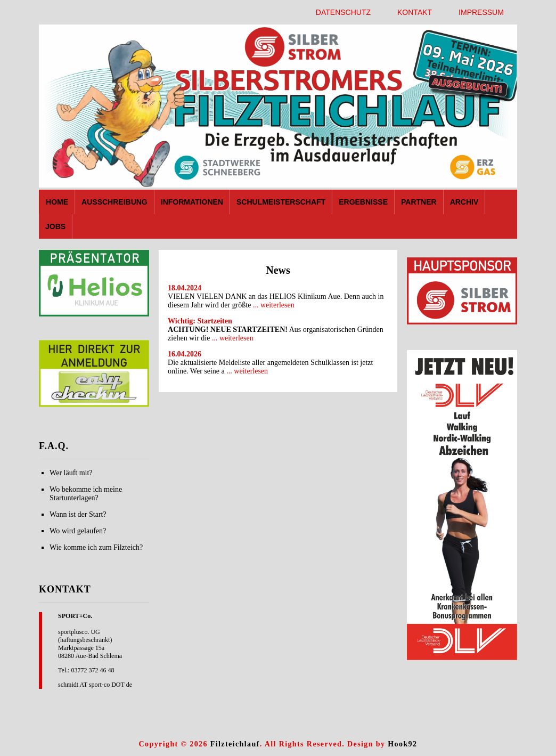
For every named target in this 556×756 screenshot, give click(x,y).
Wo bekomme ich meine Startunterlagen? (86, 494)
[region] (94, 283)
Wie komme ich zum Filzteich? (96, 547)
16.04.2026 (185, 354)
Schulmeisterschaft (281, 202)
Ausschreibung (115, 202)
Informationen (192, 202)
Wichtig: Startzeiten (200, 321)
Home (57, 202)
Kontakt (415, 12)
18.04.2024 (185, 288)
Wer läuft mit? (71, 473)
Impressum (481, 12)
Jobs (55, 226)
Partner (419, 202)
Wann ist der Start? (78, 514)
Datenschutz (343, 12)
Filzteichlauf (235, 744)
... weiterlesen (274, 305)
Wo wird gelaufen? (78, 531)
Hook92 (402, 744)
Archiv (464, 202)
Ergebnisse (363, 202)
